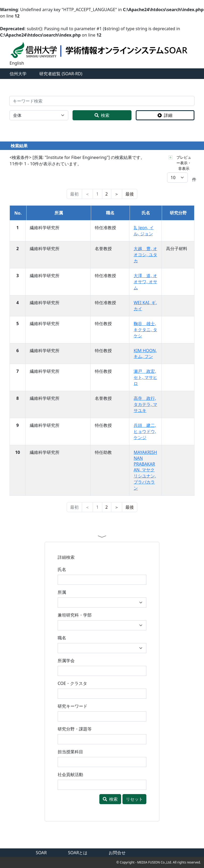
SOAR (41, 853)
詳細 (165, 115)
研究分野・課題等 (75, 729)
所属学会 (66, 661)
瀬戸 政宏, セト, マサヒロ (145, 377)
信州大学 (18, 74)
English (17, 63)
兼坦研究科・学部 (75, 615)
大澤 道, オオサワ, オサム (145, 282)
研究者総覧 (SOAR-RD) (61, 74)
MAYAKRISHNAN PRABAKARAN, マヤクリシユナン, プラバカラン (145, 470)
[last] (130, 194)
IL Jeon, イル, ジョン (144, 231)
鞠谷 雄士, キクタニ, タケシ (145, 330)
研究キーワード (73, 706)
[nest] (117, 194)
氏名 (62, 569)
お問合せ (117, 853)
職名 (62, 638)
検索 (102, 115)
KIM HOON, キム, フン (145, 353)
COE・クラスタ (72, 683)
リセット (134, 799)
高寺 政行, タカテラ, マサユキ (145, 404)
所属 (62, 592)
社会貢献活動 (70, 774)
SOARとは (78, 853)
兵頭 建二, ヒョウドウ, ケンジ (145, 431)
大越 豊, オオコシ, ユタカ (145, 255)
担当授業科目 (70, 752)
